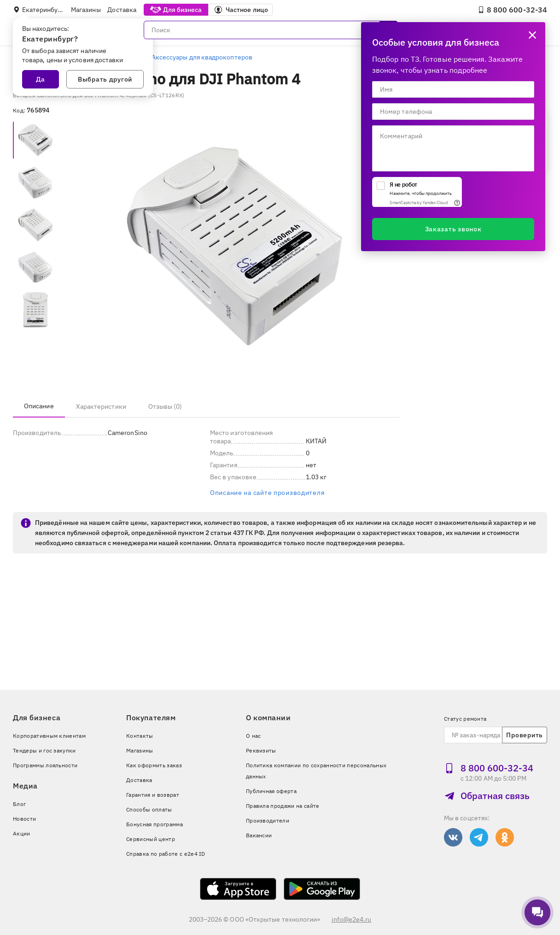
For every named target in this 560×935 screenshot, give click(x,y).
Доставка (122, 10)
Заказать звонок (453, 229)
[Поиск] (271, 30)
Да (41, 79)
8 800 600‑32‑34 (512, 10)
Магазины (86, 10)
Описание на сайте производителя (267, 493)
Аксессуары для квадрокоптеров (202, 57)
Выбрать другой (105, 79)
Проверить (524, 735)
